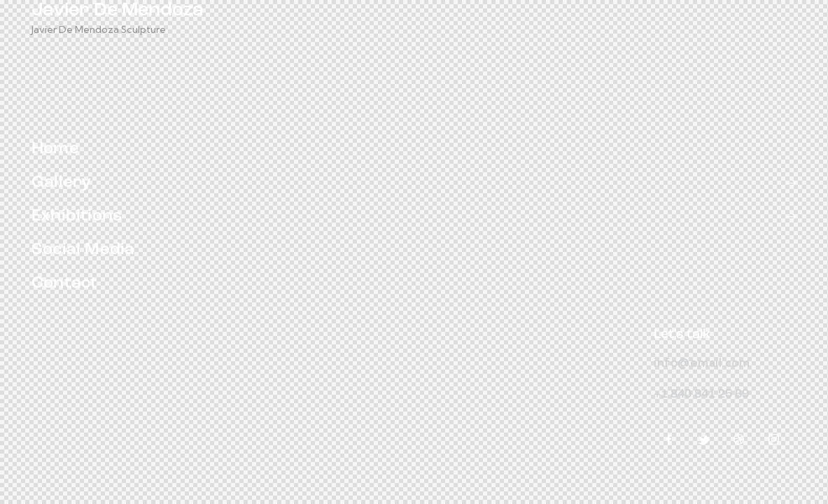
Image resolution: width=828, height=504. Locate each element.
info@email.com (702, 362)
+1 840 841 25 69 (701, 394)
